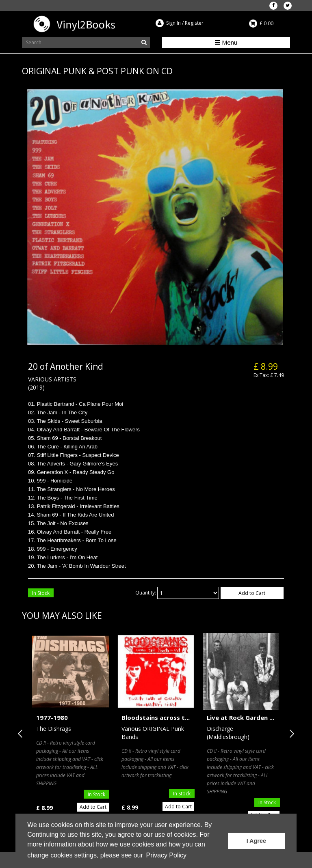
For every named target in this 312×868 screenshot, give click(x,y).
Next (290, 734)
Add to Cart (252, 593)
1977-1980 (52, 717)
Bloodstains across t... (156, 717)
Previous (22, 734)
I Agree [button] (256, 841)
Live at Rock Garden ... (240, 717)
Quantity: (146, 593)
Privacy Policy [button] (166, 855)
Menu (226, 42)
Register (194, 23)
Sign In (173, 23)
